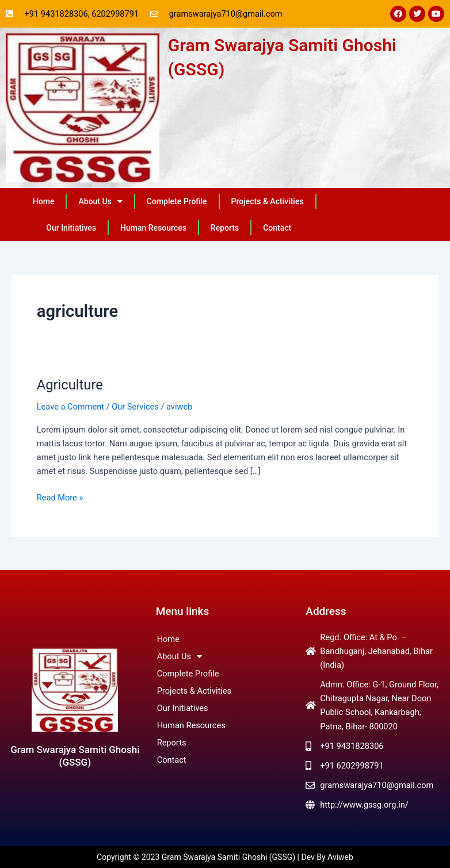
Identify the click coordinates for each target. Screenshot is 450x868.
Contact (277, 228)
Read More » (60, 497)
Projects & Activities (268, 201)
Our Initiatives (71, 228)
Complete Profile (177, 201)
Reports (225, 228)
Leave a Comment (70, 407)
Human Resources (153, 228)
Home (44, 201)
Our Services (135, 407)
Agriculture (70, 385)
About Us (100, 201)
